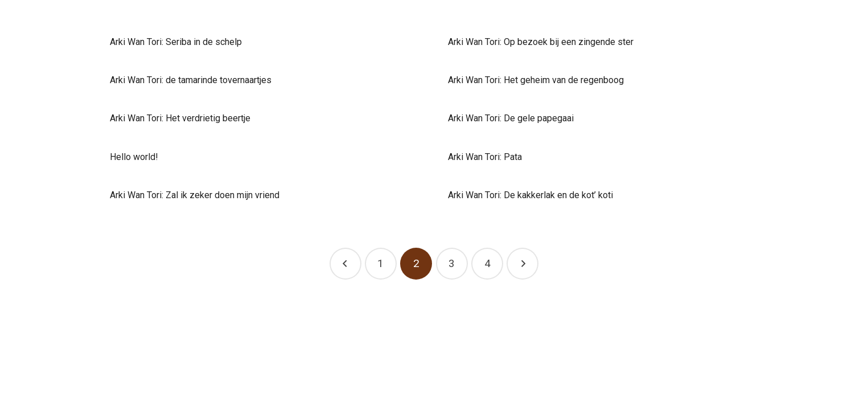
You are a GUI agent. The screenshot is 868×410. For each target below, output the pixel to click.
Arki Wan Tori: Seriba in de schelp (176, 42)
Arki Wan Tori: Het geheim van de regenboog (536, 80)
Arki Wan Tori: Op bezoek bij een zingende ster (541, 42)
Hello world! (134, 157)
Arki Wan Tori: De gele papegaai (511, 118)
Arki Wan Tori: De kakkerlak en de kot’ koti (530, 195)
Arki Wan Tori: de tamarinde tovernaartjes (191, 80)
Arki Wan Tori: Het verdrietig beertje (180, 118)
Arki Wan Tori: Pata (485, 157)
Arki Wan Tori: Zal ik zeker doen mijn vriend (195, 195)
